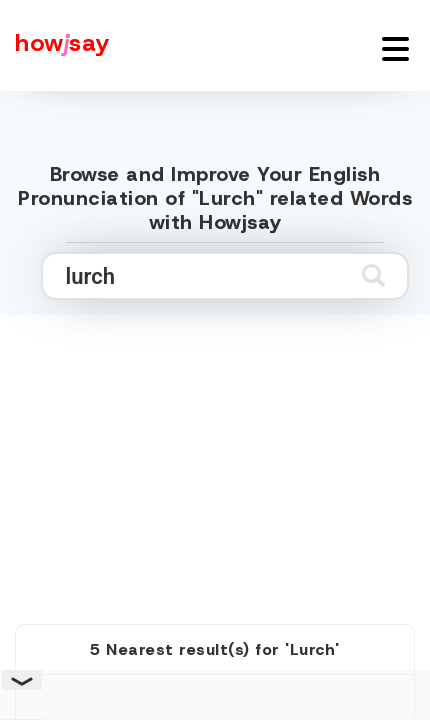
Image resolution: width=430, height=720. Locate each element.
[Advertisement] (215, 447)
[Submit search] (373, 275)
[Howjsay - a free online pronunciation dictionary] (55, 45)
